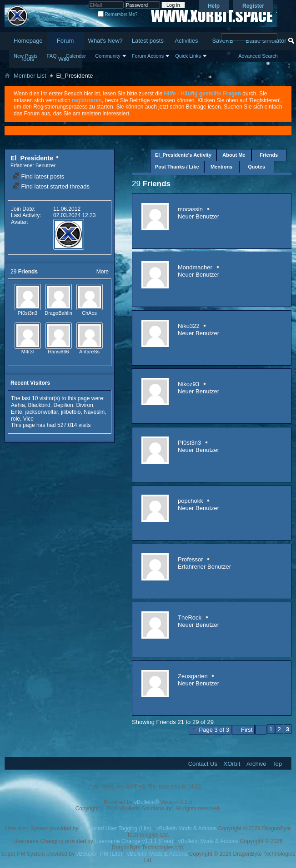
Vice (28, 419)
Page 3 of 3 (210, 729)
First (243, 730)
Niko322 (189, 326)
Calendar (76, 56)
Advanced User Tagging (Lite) (115, 828)
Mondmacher (195, 267)
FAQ (52, 56)
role (15, 419)
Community (108, 56)
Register (253, 6)
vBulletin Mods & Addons (187, 828)
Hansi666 (58, 352)
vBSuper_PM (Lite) (99, 854)
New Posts (26, 56)
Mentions (221, 167)
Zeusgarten (193, 676)
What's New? (105, 41)
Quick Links (188, 56)
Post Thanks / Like (177, 167)
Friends (269, 155)
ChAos (89, 313)
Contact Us (203, 764)
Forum (65, 41)
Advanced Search (258, 56)
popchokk (191, 501)
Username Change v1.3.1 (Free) (134, 841)
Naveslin (94, 412)
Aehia (18, 405)
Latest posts (148, 41)
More (103, 272)
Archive (256, 764)
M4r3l (28, 352)
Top (277, 764)
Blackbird (39, 405)
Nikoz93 (188, 384)
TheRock (190, 618)
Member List (30, 76)
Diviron (84, 405)
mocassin (190, 209)
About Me (234, 155)
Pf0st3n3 (28, 313)
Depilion (63, 405)
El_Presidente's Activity (183, 155)
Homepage (28, 41)
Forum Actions (148, 56)
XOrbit (232, 764)
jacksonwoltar (41, 412)
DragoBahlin (58, 313)
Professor (191, 559)
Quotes (256, 167)
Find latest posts (38, 176)
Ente (17, 412)
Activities (186, 41)
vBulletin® (146, 802)
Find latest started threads (51, 186)
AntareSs (89, 352)
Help (214, 6)
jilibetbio (71, 412)
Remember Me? (118, 14)
